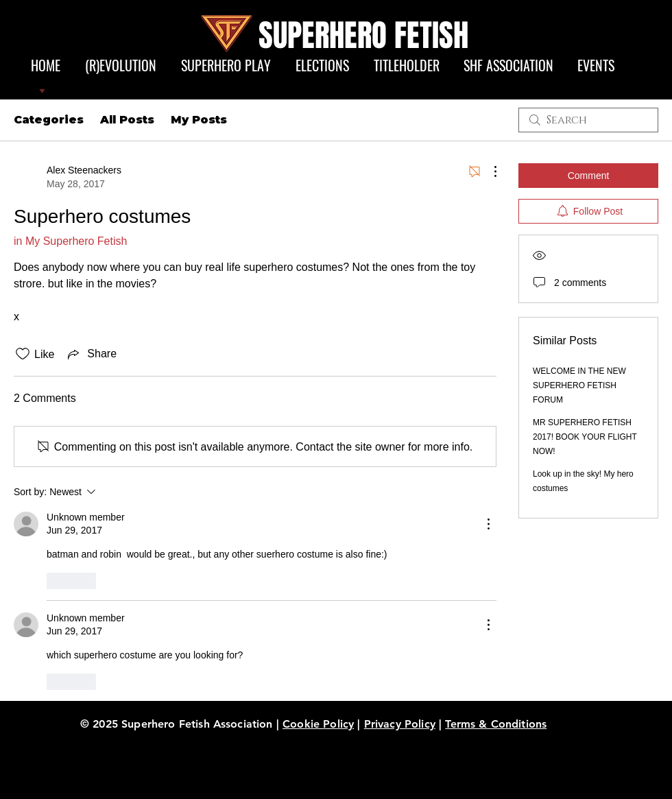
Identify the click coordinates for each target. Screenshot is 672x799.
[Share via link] (91, 354)
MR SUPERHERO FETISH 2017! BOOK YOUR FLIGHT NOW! (585, 437)
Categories (49, 120)
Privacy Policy (400, 724)
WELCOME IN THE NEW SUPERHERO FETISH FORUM (579, 385)
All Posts (127, 120)
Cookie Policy (318, 724)
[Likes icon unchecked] (23, 354)
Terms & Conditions (496, 724)
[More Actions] (488, 171)
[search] (588, 120)
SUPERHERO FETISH (363, 36)
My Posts (199, 120)
